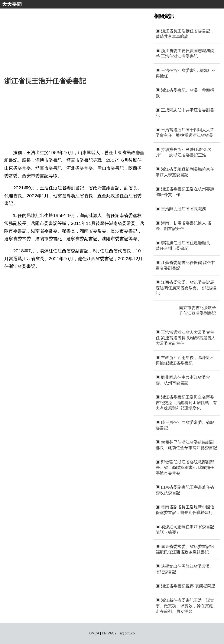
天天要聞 (12, 4)
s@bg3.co (127, 633)
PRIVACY (109, 633)
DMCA (94, 633)
